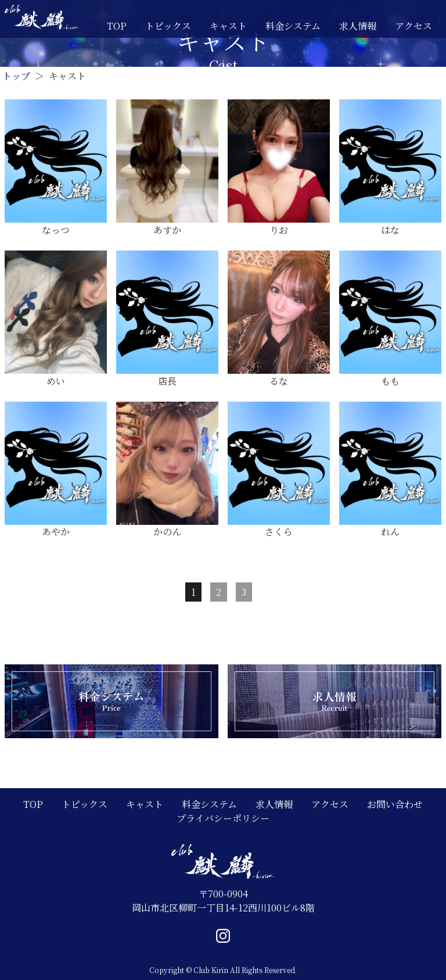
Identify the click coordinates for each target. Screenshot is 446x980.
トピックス (168, 26)
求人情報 (358, 26)
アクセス (413, 26)
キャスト (228, 26)
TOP (117, 26)
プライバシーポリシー (223, 818)
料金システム (293, 26)
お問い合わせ (395, 804)
